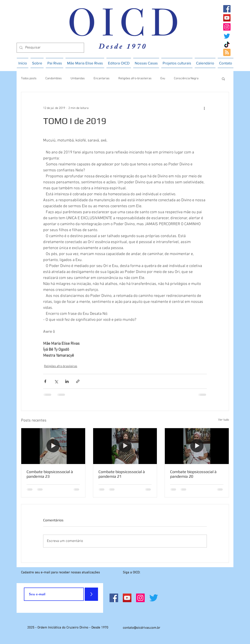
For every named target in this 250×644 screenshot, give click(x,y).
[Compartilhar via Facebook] (45, 381)
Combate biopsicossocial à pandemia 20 (193, 474)
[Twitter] (227, 36)
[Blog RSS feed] (227, 53)
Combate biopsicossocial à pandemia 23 (50, 474)
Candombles (54, 78)
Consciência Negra (186, 78)
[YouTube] (227, 18)
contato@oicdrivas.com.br (141, 628)
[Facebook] (227, 9)
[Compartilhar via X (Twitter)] (56, 381)
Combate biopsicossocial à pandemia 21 (122, 474)
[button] (223, 79)
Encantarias (102, 78)
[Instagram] (227, 27)
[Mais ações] (204, 108)
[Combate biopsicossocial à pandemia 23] (53, 446)
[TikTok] (227, 45)
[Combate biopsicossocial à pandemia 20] (197, 446)
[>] (91, 594)
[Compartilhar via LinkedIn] (67, 381)
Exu (163, 78)
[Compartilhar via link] (78, 381)
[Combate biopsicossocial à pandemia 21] (125, 446)
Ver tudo (224, 420)
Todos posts (29, 78)
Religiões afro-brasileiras (135, 78)
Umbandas (78, 78)
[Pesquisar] (50, 48)
